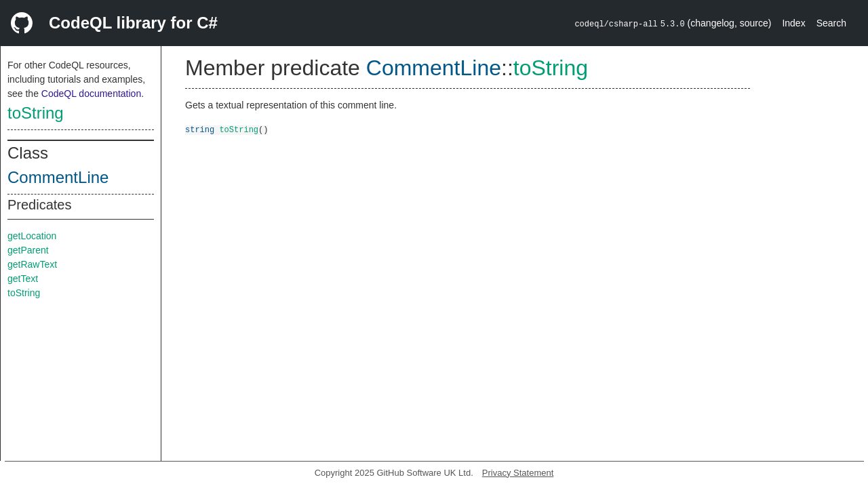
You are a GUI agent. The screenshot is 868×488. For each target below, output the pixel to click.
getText (23, 279)
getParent (28, 250)
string (200, 129)
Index (793, 23)
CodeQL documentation (91, 94)
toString (36, 113)
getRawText (32, 264)
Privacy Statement (518, 473)
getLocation (32, 236)
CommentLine (58, 177)
